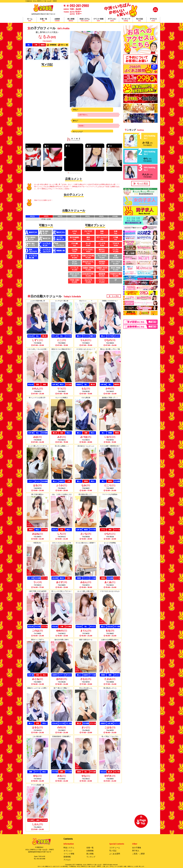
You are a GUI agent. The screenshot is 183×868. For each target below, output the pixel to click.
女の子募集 (137, 848)
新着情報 (67, 857)
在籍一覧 (90, 848)
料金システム (85, 20)
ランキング (126, 20)
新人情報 (71, 20)
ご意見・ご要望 (138, 854)
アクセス (153, 20)
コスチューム (115, 848)
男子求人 (136, 851)
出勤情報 (90, 851)
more (114, 296)
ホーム (30, 20)
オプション (112, 20)
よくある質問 (115, 854)
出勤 (57, 20)
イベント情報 (98, 20)
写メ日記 (140, 20)
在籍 (43, 20)
